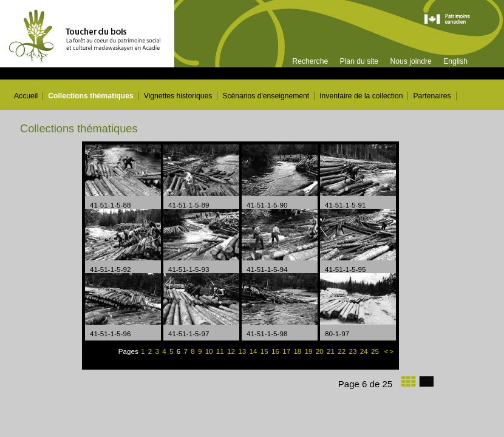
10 (210, 351)
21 (332, 351)
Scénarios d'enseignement (266, 96)
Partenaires (432, 96)
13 (243, 351)
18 (298, 351)
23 (353, 351)
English (455, 61)
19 (310, 351)
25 (376, 351)
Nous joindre (410, 61)
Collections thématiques (91, 96)
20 (321, 351)
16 (276, 351)
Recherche (310, 61)
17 (287, 351)
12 (232, 351)
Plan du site (359, 61)
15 (265, 351)
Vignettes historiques (178, 96)
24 (365, 351)
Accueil (26, 96)
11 (221, 351)
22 (342, 351)
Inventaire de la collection (361, 96)
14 (254, 351)
